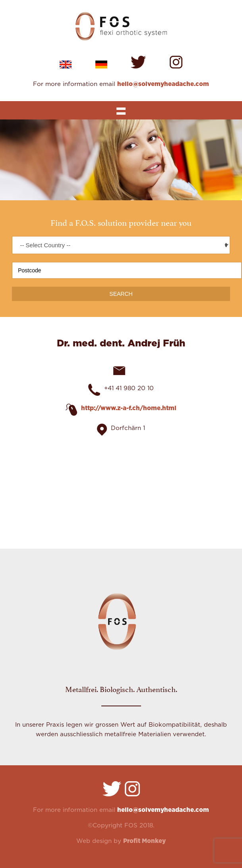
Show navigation (121, 110)
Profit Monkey (144, 841)
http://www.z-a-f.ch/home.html (129, 408)
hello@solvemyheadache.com (163, 84)
